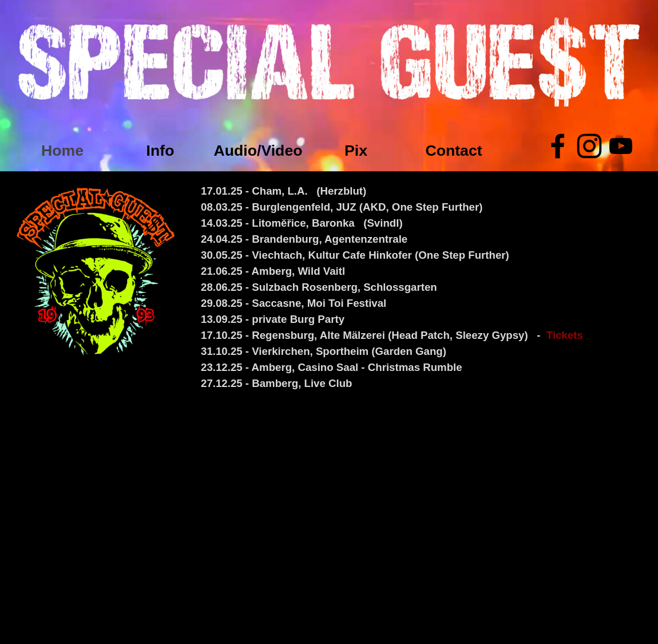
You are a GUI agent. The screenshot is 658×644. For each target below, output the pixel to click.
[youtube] (621, 146)
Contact (453, 151)
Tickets (565, 335)
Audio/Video (258, 151)
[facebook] (558, 146)
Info (160, 151)
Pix (356, 151)
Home (62, 151)
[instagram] (589, 146)
